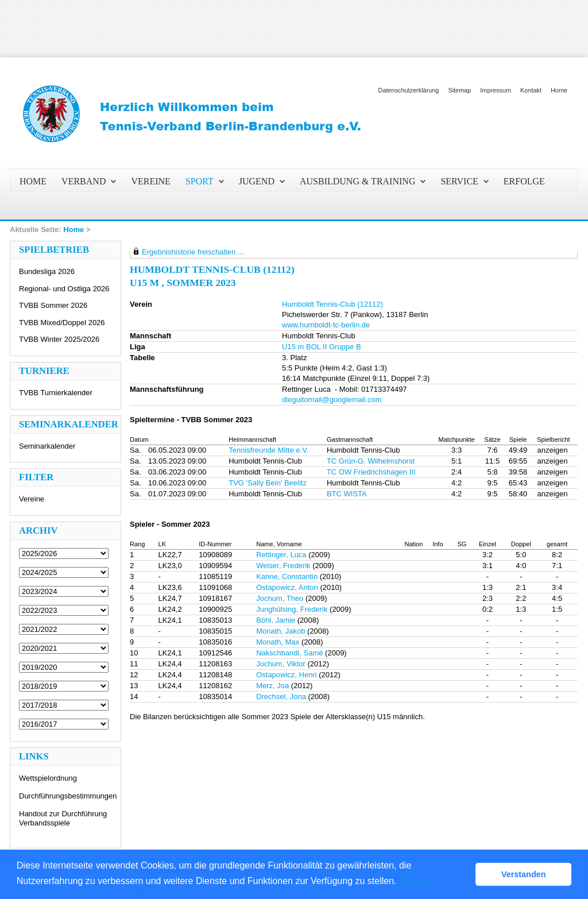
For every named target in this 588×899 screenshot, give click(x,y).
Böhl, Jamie (276, 620)
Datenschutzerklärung (409, 90)
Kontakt (531, 90)
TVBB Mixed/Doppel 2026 (62, 323)
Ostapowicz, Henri (286, 675)
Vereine (32, 499)
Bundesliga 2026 (47, 271)
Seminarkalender (47, 446)
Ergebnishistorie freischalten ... (193, 252)
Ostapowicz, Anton (287, 587)
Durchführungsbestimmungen (68, 796)
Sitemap (459, 90)
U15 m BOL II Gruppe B (322, 347)
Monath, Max (278, 642)
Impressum (496, 90)
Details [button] (415, 881)
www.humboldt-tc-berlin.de (326, 325)
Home (559, 90)
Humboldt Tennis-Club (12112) (332, 304)
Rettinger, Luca (281, 555)
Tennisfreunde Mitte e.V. (268, 450)
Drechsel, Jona (281, 697)
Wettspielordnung (48, 778)
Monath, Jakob (281, 631)
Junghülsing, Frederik (292, 609)
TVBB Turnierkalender (56, 393)
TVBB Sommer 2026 (53, 305)
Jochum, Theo (280, 598)
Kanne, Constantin (287, 576)
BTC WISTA (347, 494)
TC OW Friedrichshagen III (371, 472)
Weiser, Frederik (283, 566)
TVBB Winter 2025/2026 (59, 339)
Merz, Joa (272, 686)
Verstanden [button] (524, 874)
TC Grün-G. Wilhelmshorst (371, 461)
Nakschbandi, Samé (289, 653)
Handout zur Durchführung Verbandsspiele (63, 818)
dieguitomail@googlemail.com (332, 400)
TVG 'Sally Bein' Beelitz (268, 483)
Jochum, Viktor (281, 664)
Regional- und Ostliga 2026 (64, 289)
